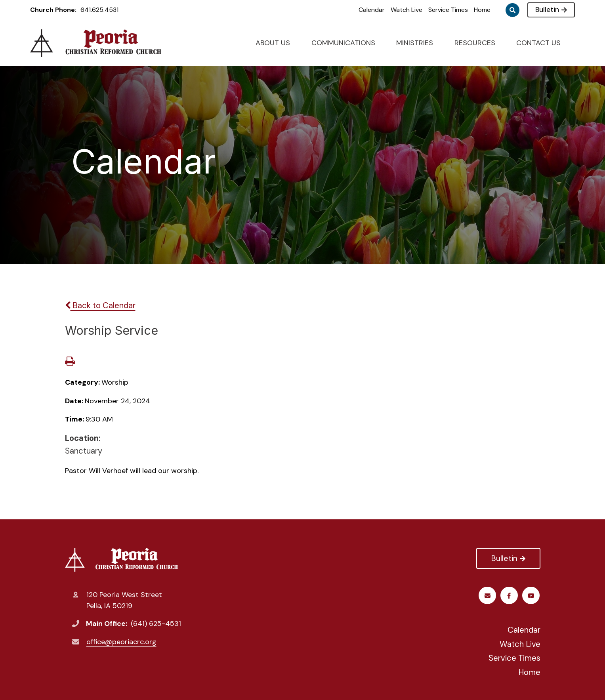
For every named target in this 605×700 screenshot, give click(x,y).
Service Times (448, 10)
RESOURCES (478, 43)
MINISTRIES (418, 43)
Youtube (510, 596)
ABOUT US (276, 43)
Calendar (372, 10)
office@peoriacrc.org (121, 642)
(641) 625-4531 (156, 624)
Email (532, 596)
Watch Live (407, 10)
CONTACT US (542, 43)
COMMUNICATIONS (347, 43)
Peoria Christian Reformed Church (121, 560)
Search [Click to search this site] (512, 10)
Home (482, 10)
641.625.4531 (99, 10)
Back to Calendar (100, 305)
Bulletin (551, 10)
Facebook (488, 596)
